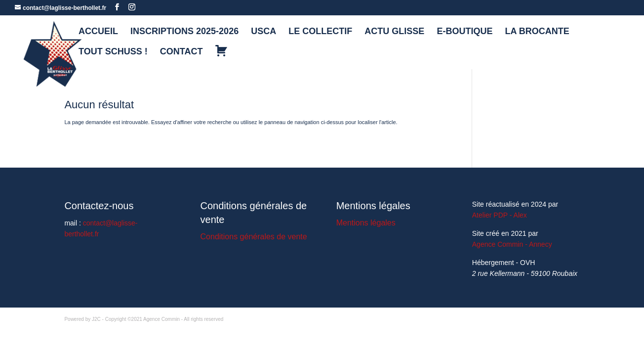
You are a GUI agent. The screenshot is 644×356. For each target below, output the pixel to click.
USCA (263, 32)
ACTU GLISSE (394, 32)
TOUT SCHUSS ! (113, 52)
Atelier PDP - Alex (500, 215)
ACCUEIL (98, 32)
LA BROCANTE (537, 32)
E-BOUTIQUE (464, 32)
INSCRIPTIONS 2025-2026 (184, 32)
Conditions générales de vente (254, 237)
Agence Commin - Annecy (512, 244)
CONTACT (181, 52)
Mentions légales (366, 223)
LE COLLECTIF (320, 32)
